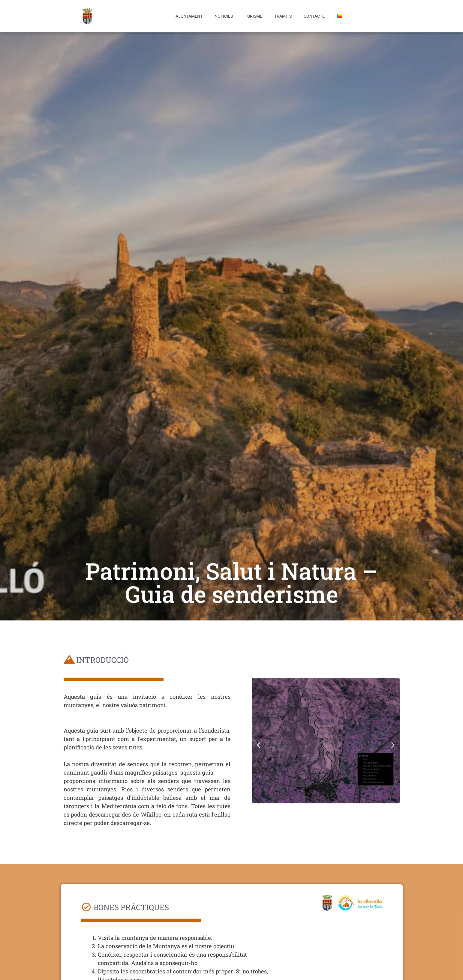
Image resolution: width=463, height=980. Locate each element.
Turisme (254, 16)
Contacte (314, 16)
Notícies (224, 16)
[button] (259, 745)
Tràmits (283, 16)
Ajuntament (189, 16)
